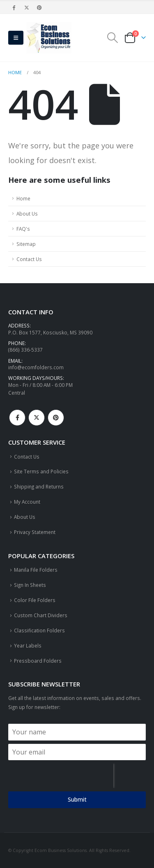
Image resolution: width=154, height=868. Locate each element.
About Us (27, 214)
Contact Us (29, 259)
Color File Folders (35, 600)
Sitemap (26, 244)
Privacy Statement (35, 532)
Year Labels (28, 645)
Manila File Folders (36, 570)
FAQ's (23, 229)
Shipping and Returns (39, 486)
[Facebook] (14, 7)
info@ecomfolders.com (36, 367)
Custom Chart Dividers (41, 615)
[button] (16, 38)
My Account (27, 502)
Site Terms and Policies (41, 471)
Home (23, 198)
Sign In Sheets (30, 585)
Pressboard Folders (38, 661)
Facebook (17, 418)
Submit (77, 799)
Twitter (37, 418)
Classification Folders (39, 630)
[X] (27, 7)
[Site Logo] (49, 38)
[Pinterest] (40, 7)
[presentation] (61, 776)
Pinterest (56, 418)
